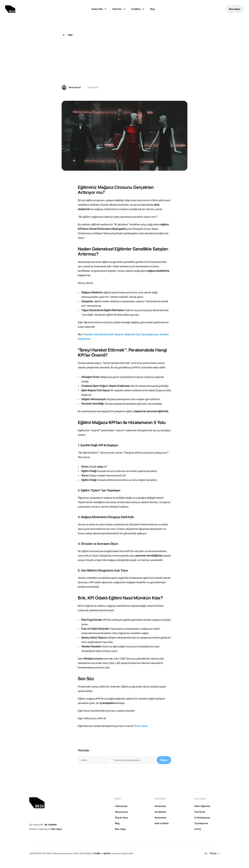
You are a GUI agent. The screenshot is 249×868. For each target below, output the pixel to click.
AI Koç (198, 829)
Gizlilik (97, 853)
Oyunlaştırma (201, 823)
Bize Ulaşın (121, 829)
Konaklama (160, 812)
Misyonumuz (121, 812)
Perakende (160, 806)
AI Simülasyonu (202, 818)
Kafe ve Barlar (162, 823)
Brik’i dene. (141, 726)
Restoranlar (161, 818)
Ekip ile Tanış (121, 818)
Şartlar (107, 853)
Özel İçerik (200, 812)
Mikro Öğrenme (202, 806)
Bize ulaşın (57, 829)
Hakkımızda (121, 806)
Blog (152, 9)
